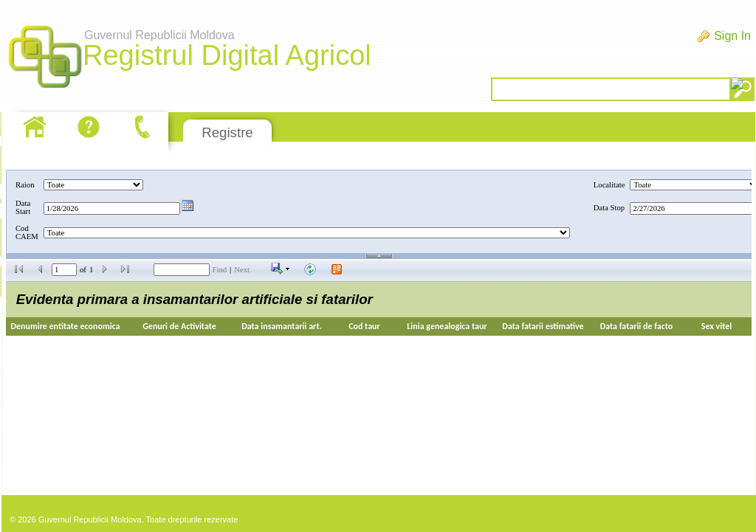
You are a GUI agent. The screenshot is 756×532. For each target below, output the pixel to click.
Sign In (732, 36)
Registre (227, 132)
